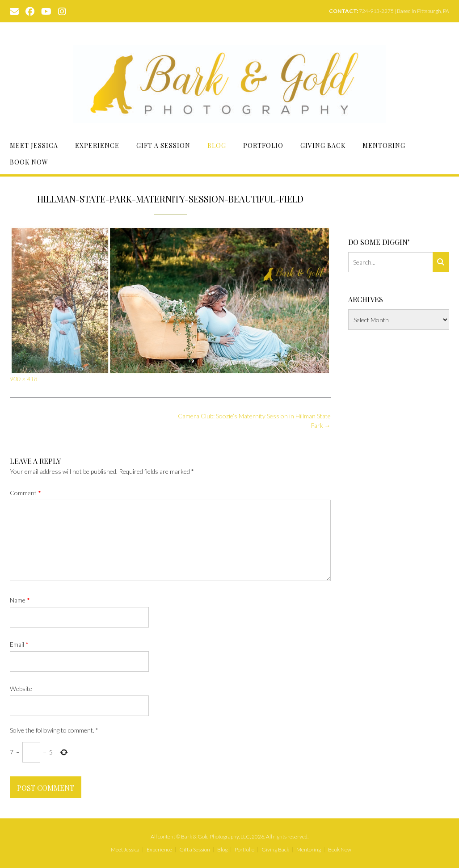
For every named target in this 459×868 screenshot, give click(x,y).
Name (20, 600)
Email (19, 644)
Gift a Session (163, 145)
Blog (217, 145)
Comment (25, 493)
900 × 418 (24, 379)
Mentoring (384, 145)
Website (21, 689)
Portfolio (263, 145)
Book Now (29, 162)
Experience (97, 145)
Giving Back (323, 145)
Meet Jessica (34, 145)
